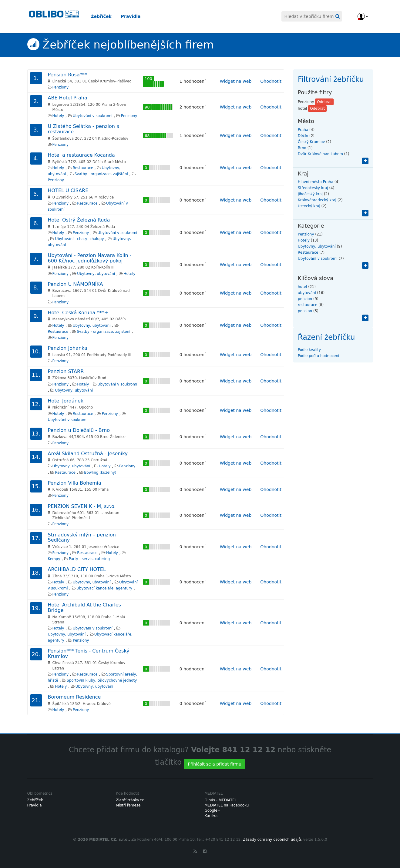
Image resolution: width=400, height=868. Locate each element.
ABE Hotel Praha (68, 98)
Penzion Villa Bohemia (75, 483)
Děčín (303, 136)
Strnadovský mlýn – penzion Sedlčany (82, 537)
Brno (302, 148)
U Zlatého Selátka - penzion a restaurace (84, 129)
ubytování (307, 293)
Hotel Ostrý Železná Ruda (79, 220)
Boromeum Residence (74, 697)
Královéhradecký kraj (317, 200)
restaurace (308, 305)
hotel (302, 287)
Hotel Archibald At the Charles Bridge (84, 608)
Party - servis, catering (89, 559)
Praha (303, 130)
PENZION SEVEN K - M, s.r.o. (82, 506)
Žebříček (106, 16)
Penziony (61, 87)
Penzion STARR (66, 371)
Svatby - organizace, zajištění (101, 174)
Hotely (58, 116)
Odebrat (324, 102)
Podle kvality (309, 350)
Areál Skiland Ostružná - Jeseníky (88, 454)
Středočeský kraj (313, 188)
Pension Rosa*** (67, 75)
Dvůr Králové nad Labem (320, 154)
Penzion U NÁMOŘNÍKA (76, 284)
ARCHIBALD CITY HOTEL (77, 569)
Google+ (213, 810)
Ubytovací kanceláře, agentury (104, 588)
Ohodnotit (271, 81)
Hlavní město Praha (316, 182)
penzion (305, 299)
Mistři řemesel (129, 805)
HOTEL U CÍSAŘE (68, 190)
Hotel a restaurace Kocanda (81, 155)
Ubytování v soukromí (93, 116)
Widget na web (236, 81)
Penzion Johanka (68, 348)
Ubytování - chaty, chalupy (79, 239)
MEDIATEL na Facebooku (227, 805)
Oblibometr (55, 17)
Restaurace (83, 168)
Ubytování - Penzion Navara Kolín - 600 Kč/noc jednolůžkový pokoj (90, 258)
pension (305, 311)
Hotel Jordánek (66, 401)
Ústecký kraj (309, 206)
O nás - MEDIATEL (221, 800)
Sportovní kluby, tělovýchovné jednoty (102, 680)
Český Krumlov (311, 142)
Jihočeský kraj (310, 194)
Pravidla (136, 16)
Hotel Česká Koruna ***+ (78, 313)
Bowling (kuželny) (100, 472)
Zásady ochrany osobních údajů (272, 840)
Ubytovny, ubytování (96, 274)
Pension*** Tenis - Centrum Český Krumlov (89, 654)
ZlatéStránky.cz (130, 800)
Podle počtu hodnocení (318, 356)
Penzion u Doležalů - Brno (79, 430)
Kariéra (211, 816)
